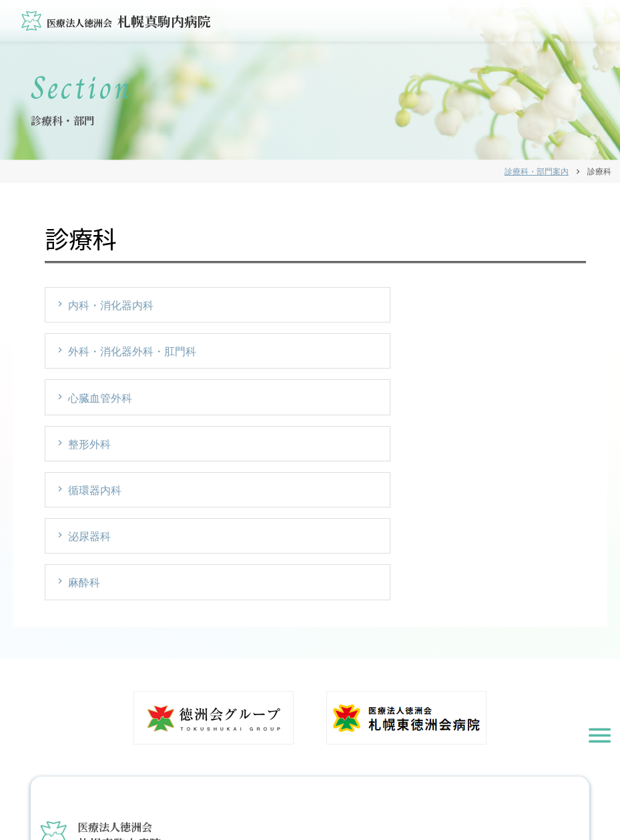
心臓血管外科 (470, 307)
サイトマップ (394, 803)
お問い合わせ (266, 803)
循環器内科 (280, 356)
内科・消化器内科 (112, 307)
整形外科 (91, 356)
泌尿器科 (459, 356)
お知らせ (218, 803)
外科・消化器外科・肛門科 (318, 307)
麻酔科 (85, 404)
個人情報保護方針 (330, 803)
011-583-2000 (96, 710)
